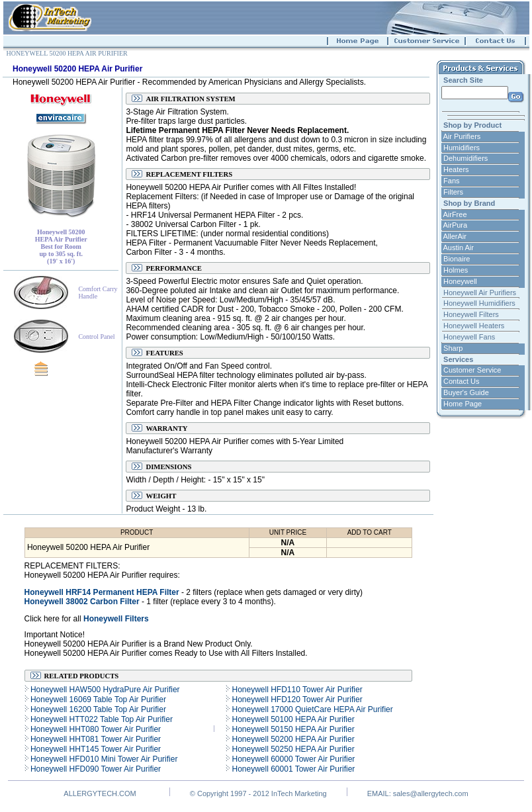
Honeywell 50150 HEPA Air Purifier (292, 729)
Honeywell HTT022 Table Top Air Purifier (101, 719)
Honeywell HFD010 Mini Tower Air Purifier (103, 759)
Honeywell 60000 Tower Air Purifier (292, 759)
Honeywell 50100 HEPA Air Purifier (292, 719)
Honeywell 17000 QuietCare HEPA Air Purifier (311, 709)
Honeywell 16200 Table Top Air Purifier (97, 709)
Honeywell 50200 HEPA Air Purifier (292, 739)
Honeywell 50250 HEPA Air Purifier (292, 749)
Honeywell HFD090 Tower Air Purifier (95, 769)
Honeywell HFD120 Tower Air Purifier (296, 699)
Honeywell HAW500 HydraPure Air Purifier (104, 690)
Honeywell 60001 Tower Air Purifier (292, 769)
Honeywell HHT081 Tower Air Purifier (95, 739)
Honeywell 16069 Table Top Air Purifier (97, 699)
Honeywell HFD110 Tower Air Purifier (296, 690)
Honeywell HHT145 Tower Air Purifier (95, 749)
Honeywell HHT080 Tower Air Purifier (95, 729)
